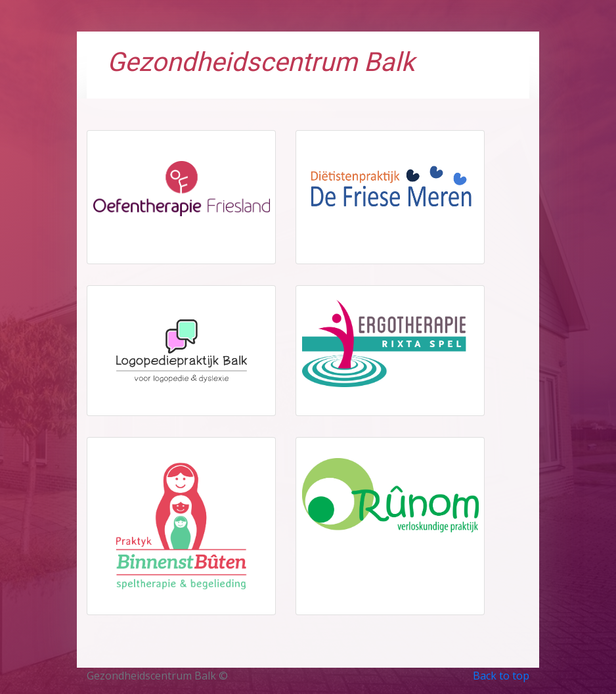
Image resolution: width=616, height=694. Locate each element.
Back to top (501, 676)
